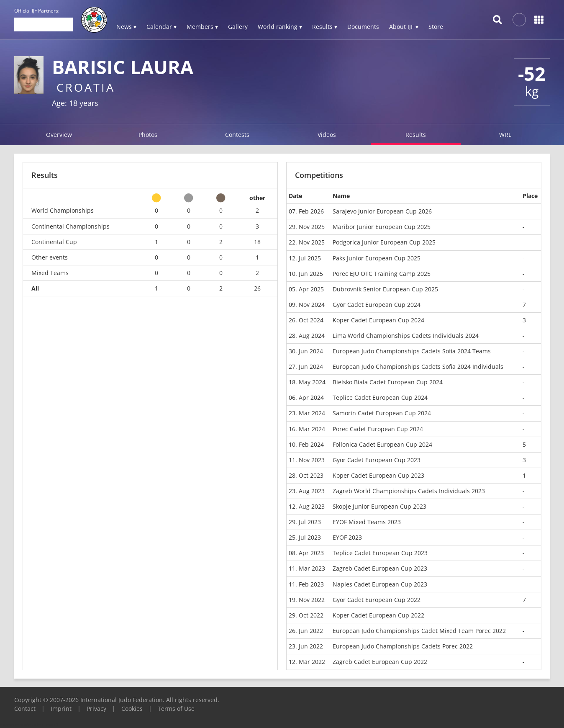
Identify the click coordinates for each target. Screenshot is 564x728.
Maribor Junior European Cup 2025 (382, 227)
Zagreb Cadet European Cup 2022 (380, 662)
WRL (505, 135)
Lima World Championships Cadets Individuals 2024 (406, 336)
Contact (25, 709)
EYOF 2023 (347, 537)
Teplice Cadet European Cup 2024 (380, 397)
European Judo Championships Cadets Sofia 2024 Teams (412, 351)
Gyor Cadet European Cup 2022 (377, 600)
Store (436, 27)
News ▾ (126, 27)
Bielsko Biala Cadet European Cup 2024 (388, 382)
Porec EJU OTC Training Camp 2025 (382, 274)
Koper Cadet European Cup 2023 (378, 475)
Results (416, 135)
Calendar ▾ (162, 27)
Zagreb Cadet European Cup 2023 (380, 568)
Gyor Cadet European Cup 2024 (377, 305)
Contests (237, 135)
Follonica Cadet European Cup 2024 (382, 444)
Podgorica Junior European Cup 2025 (384, 242)
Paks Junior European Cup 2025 (377, 258)
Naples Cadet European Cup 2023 (380, 584)
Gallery (238, 27)
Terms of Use (176, 709)
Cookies (132, 709)
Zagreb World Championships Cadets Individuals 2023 (409, 491)
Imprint (61, 709)
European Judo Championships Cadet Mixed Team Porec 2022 (419, 631)
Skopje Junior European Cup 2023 (379, 506)
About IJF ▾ (404, 27)
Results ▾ (325, 27)
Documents (363, 27)
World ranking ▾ (280, 27)
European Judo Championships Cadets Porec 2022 (403, 646)
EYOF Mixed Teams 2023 (367, 522)
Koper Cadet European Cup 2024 (378, 320)
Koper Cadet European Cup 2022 (378, 615)
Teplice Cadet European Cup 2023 (380, 553)
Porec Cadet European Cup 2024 (378, 429)
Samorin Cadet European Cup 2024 (382, 413)
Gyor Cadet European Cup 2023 (377, 460)
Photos (148, 135)
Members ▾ (202, 27)
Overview (59, 135)
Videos (327, 135)
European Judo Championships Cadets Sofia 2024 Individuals (418, 367)
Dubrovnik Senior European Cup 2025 (385, 289)
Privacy (96, 709)
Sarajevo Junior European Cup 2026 (382, 211)
